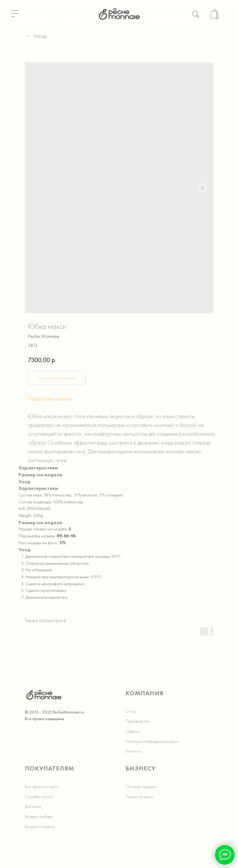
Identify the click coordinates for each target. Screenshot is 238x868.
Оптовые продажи (141, 787)
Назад (36, 36)
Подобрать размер (50, 398)
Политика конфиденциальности (152, 741)
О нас (131, 711)
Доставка (33, 806)
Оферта (132, 731)
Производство (137, 721)
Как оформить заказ (42, 787)
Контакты (133, 751)
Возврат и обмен (39, 816)
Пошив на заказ (139, 797)
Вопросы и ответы (40, 826)
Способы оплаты (39, 797)
